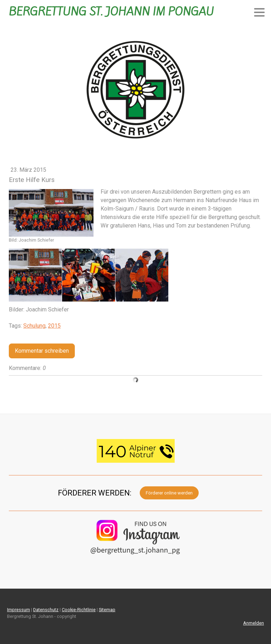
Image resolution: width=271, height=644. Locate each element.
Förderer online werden (169, 493)
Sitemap (107, 610)
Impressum (19, 610)
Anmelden (254, 623)
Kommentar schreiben (42, 351)
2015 (54, 326)
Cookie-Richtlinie (79, 610)
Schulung (34, 326)
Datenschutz (46, 610)
